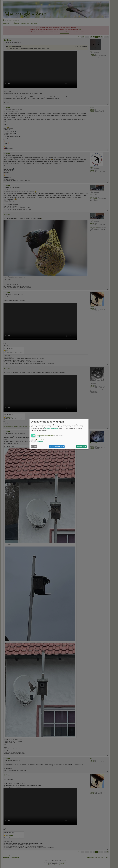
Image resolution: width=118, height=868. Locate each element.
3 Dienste (40, 442)
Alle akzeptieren (81, 447)
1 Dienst (39, 437)
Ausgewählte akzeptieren (57, 447)
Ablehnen (34, 447)
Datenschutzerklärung (51, 429)
